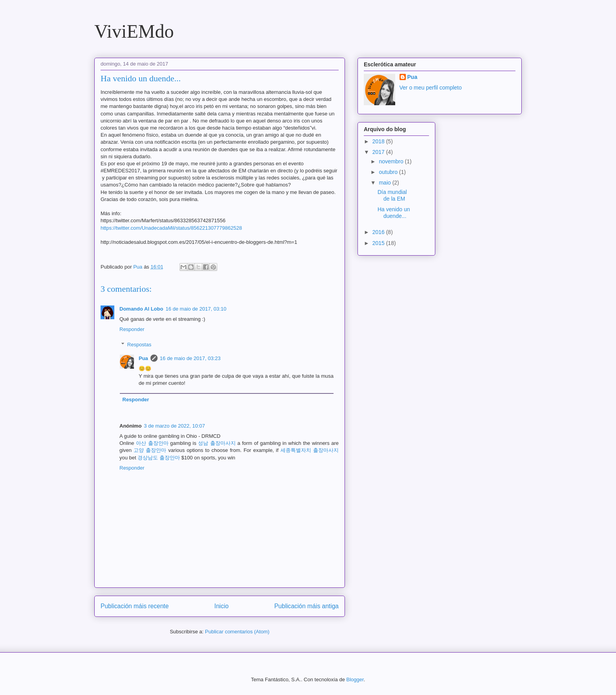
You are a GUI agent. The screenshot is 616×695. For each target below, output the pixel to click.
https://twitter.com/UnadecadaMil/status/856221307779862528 (171, 228)
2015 (379, 243)
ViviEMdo (134, 31)
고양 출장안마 (150, 450)
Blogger (355, 679)
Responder (132, 329)
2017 (379, 152)
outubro (389, 172)
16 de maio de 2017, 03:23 (190, 358)
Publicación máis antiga (306, 606)
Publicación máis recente (135, 606)
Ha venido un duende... (394, 213)
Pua (143, 358)
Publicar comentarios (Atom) (237, 632)
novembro (392, 161)
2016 (379, 232)
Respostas (139, 345)
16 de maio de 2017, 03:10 (196, 309)
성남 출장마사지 (217, 443)
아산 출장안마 (152, 443)
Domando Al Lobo (141, 309)
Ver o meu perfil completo (431, 88)
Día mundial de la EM (392, 195)
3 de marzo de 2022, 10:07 (174, 426)
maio (385, 183)
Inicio (222, 606)
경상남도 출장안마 (159, 458)
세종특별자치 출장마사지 (310, 450)
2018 (379, 141)
